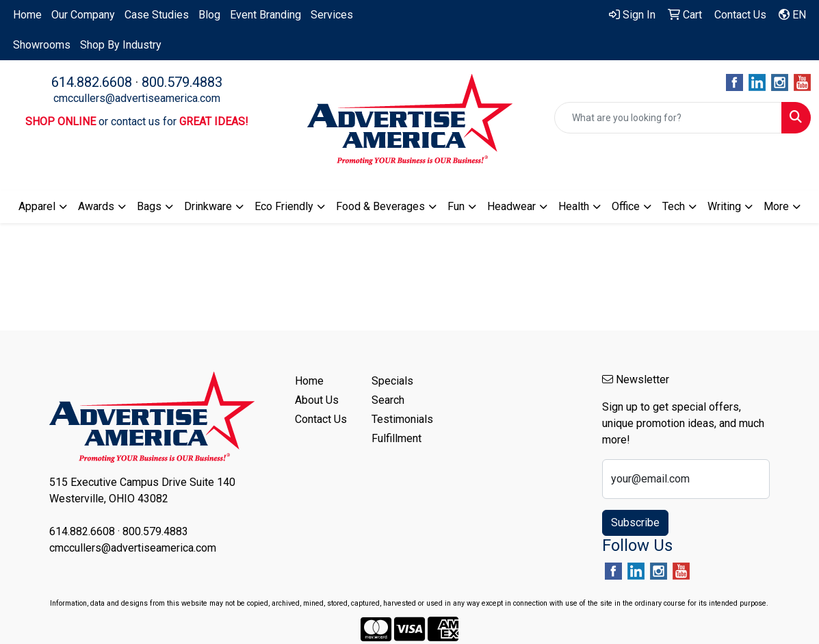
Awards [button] (96, 206)
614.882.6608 (92, 82)
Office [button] (626, 206)
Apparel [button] (37, 206)
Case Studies (157, 15)
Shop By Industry (121, 45)
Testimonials (402, 419)
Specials (392, 381)
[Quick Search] (668, 118)
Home (27, 15)
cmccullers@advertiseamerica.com (137, 98)
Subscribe (635, 523)
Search (388, 400)
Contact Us (321, 419)
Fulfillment (396, 438)
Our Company (83, 15)
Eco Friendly (284, 206)
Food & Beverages (380, 206)
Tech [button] (674, 206)
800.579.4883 (182, 82)
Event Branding (265, 15)
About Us (317, 400)
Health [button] (574, 206)
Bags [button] (149, 206)
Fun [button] (456, 206)
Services (332, 15)
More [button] (776, 206)
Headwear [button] (511, 206)
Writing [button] (724, 206)
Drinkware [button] (208, 206)
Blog (209, 15)
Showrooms (42, 45)
